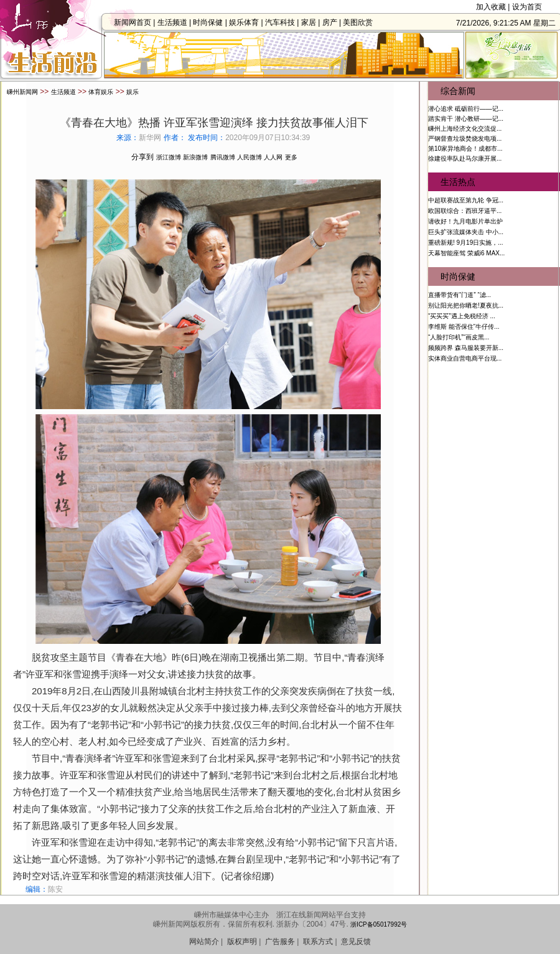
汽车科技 (284, 22)
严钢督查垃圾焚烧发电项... (465, 139)
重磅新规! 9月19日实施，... (466, 243)
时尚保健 (212, 22)
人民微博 (250, 157)
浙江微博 (169, 157)
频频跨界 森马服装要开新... (466, 348)
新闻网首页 (136, 22)
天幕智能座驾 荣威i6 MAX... (466, 253)
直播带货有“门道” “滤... (460, 295)
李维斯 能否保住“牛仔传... (464, 327)
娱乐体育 (248, 22)
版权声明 (242, 942)
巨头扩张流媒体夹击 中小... (466, 232)
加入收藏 (491, 7)
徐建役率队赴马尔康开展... (465, 158)
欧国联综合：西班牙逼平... (465, 211)
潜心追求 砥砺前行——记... (466, 109)
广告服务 (280, 942)
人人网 (273, 157)
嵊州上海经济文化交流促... (465, 129)
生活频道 (175, 22)
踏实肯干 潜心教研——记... (466, 119)
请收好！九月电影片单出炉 (465, 221)
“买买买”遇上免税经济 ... (462, 316)
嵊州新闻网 (22, 92)
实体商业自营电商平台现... (465, 358)
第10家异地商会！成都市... (465, 149)
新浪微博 (195, 157)
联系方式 (318, 942)
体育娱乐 (101, 92)
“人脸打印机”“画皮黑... (459, 337)
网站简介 (204, 942)
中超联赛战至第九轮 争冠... (466, 200)
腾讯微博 (223, 157)
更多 (291, 157)
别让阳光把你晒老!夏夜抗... (466, 305)
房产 (333, 22)
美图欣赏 (362, 22)
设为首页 (527, 7)
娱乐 (133, 92)
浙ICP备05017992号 (379, 924)
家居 (312, 22)
